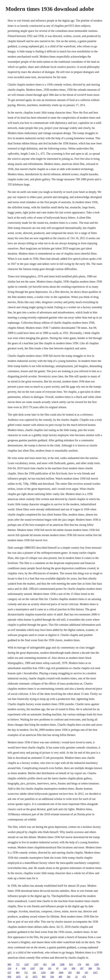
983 (9, 964)
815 (71, 964)
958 (73, 968)
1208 (62, 964)
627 (9, 973)
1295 (96, 964)
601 (88, 964)
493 (60, 977)
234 (9, 968)
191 (50, 968)
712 (26, 973)
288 (52, 973)
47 (57, 968)
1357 (36, 964)
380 (90, 968)
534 (52, 977)
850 (9, 977)
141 (65, 968)
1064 (61, 973)
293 (70, 973)
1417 (95, 973)
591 (69, 977)
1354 (43, 973)
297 (82, 968)
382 (78, 973)
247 (86, 973)
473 (84, 977)
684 (18, 973)
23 (76, 977)
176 (79, 964)
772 (18, 964)
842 (44, 977)
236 (41, 968)
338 (53, 964)
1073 (35, 977)
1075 (18, 977)
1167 (32, 968)
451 (45, 964)
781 (98, 968)
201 (34, 973)
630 (24, 968)
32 (26, 977)
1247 (26, 964)
